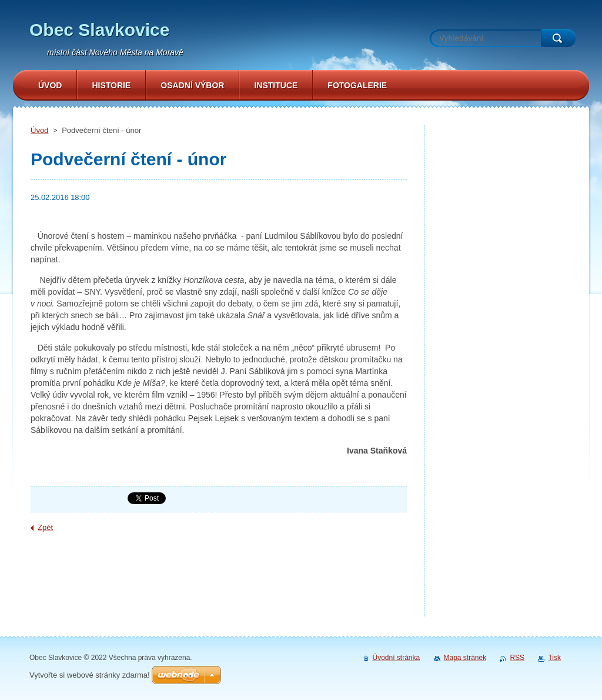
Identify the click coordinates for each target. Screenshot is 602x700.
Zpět (45, 527)
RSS (517, 658)
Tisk (554, 658)
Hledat (558, 38)
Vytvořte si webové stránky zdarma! (90, 675)
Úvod (39, 130)
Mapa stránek (465, 658)
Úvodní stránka (397, 658)
